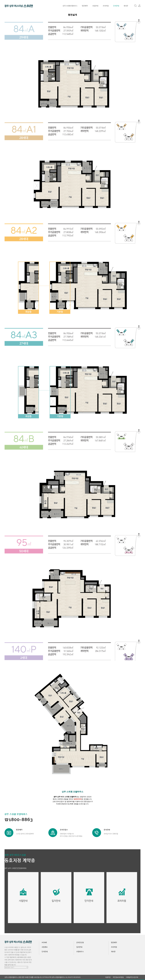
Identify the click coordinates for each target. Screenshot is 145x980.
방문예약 (85, 6)
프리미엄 (106, 6)
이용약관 (108, 977)
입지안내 (79, 947)
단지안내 (116, 6)
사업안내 (95, 6)
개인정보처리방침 (118, 977)
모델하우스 (80, 951)
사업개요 (45, 947)
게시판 (126, 6)
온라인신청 (80, 942)
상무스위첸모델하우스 (70, 6)
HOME (44, 942)
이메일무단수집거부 (132, 977)
